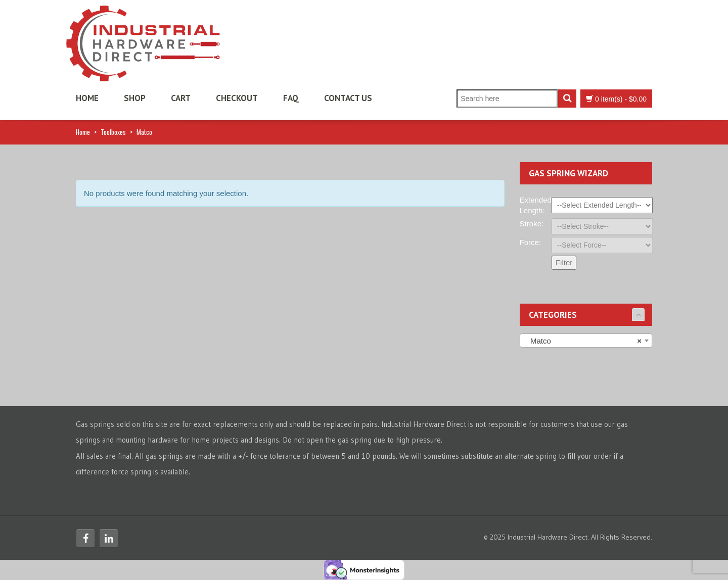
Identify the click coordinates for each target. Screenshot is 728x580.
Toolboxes (113, 132)
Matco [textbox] (583, 341)
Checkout (237, 98)
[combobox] (586, 341)
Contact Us (348, 98)
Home (87, 98)
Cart (181, 98)
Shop (135, 98)
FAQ (291, 98)
